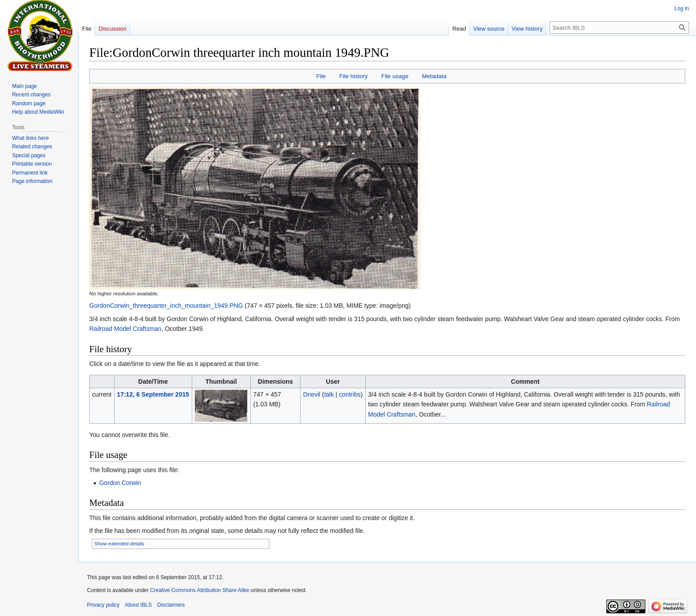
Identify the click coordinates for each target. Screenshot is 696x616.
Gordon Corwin (120, 483)
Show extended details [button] (120, 544)
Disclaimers (171, 605)
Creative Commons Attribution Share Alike (200, 590)
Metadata (434, 76)
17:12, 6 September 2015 (153, 394)
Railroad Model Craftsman (125, 329)
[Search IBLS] (619, 28)
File (321, 76)
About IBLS (138, 605)
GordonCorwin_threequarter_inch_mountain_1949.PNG (166, 306)
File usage (395, 76)
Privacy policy (103, 605)
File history (353, 76)
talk (329, 394)
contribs (350, 394)
